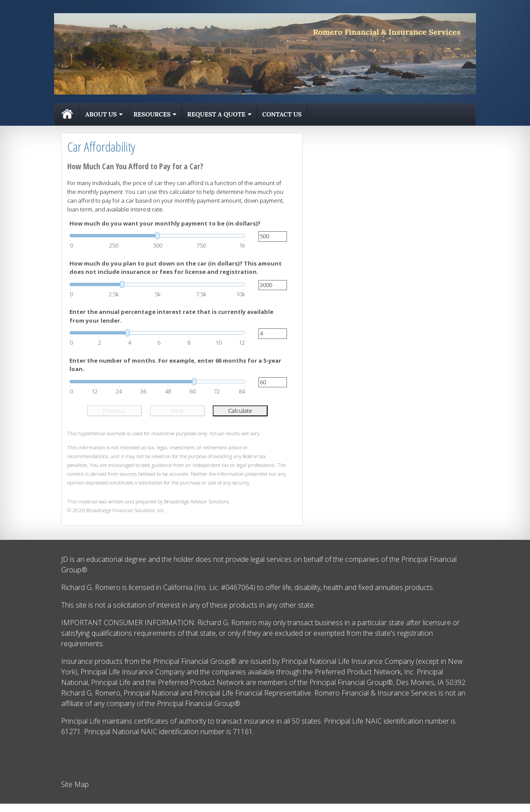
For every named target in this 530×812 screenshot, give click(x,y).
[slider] (157, 236)
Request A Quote (216, 114)
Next (177, 411)
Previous (114, 411)
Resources (152, 114)
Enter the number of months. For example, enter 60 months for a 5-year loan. (175, 365)
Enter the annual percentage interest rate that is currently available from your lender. (171, 316)
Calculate (240, 411)
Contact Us (282, 114)
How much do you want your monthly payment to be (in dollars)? (165, 223)
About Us (101, 114)
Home (67, 115)
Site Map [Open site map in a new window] (75, 784)
